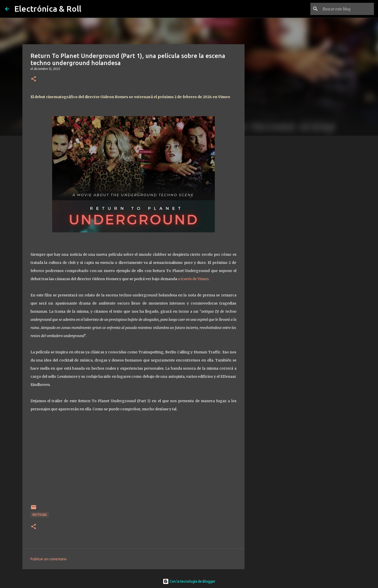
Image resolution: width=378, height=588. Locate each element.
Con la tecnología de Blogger (189, 581)
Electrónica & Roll (48, 9)
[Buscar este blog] (347, 9)
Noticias (40, 515)
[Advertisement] (270, 220)
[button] (34, 79)
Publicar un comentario (49, 559)
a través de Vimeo (193, 279)
